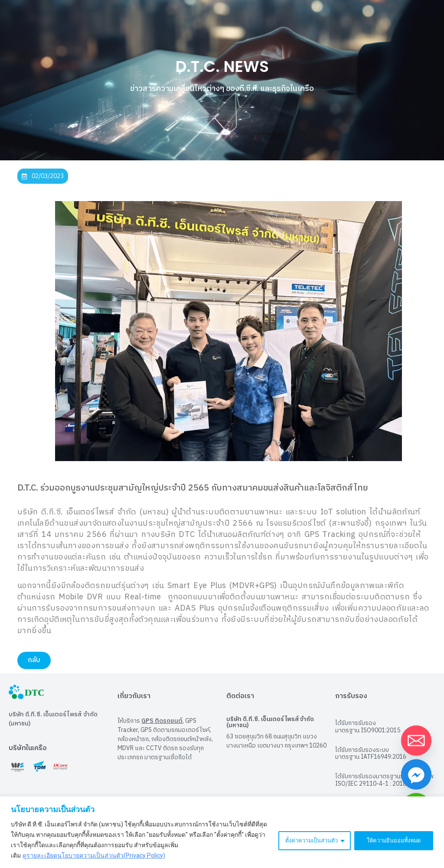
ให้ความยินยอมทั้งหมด (391, 840)
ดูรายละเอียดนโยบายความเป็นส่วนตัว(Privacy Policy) (94, 855)
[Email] (416, 741)
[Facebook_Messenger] (416, 774)
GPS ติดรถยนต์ (162, 720)
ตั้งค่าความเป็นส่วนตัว (303, 840)
